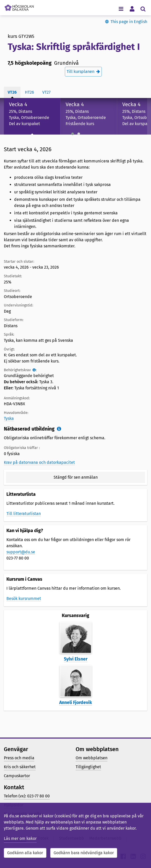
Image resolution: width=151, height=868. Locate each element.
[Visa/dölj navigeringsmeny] (121, 9)
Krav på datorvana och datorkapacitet (39, 462)
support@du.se (21, 552)
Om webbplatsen (92, 758)
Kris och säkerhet (20, 767)
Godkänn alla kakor (25, 853)
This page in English (129, 22)
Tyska (9, 418)
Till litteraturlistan (24, 514)
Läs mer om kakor (20, 838)
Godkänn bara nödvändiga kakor (84, 853)
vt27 (46, 92)
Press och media (19, 758)
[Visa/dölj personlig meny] (132, 9)
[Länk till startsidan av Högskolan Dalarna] (19, 6)
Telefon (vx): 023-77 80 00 (27, 796)
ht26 (29, 92)
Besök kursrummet (24, 598)
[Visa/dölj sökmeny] (143, 9)
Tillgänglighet (88, 767)
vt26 (12, 92)
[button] (73, 134)
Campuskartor (17, 776)
